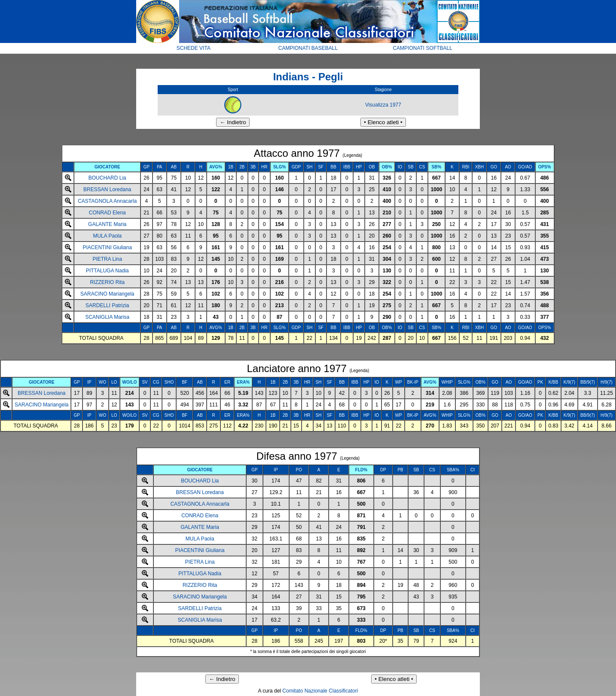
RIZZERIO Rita (107, 282)
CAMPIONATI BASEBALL (308, 48)
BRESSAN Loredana (107, 189)
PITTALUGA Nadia (107, 271)
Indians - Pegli (308, 77)
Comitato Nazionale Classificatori (320, 691)
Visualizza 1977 (383, 105)
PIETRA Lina (107, 259)
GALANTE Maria (107, 224)
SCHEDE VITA (194, 48)
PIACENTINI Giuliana (107, 247)
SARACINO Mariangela (107, 294)
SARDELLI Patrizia (107, 305)
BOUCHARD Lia (107, 178)
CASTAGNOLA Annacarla (107, 201)
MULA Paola (107, 236)
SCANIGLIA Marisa (107, 317)
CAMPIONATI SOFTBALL (422, 48)
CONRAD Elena (107, 213)
